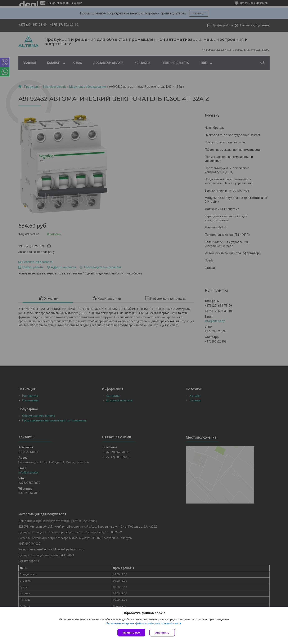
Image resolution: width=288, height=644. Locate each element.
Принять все (131, 633)
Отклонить (162, 633)
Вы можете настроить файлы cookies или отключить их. (143, 623)
